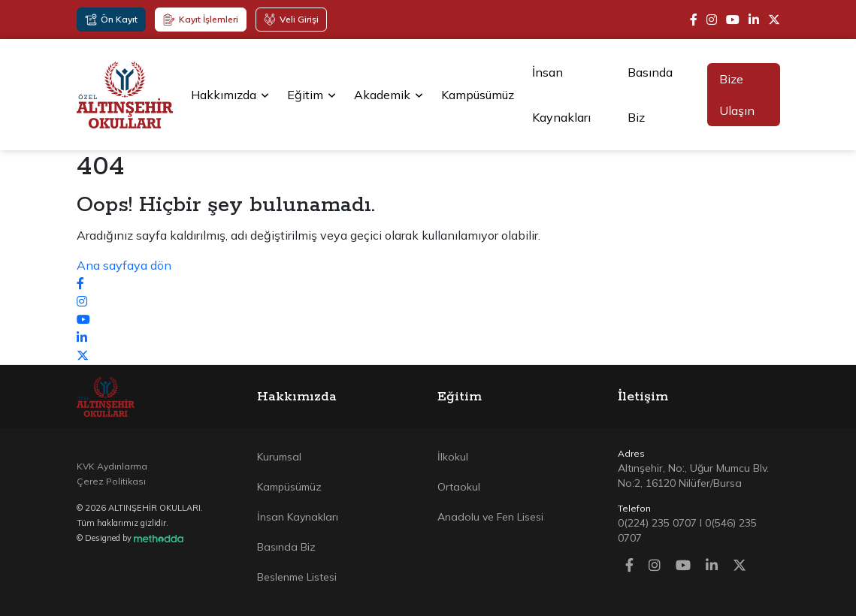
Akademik (389, 95)
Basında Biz (650, 95)
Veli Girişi (291, 20)
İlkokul (453, 457)
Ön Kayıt (111, 20)
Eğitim (312, 95)
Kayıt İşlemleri (201, 20)
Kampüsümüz (478, 95)
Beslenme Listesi (297, 577)
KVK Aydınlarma (112, 466)
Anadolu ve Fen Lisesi (490, 517)
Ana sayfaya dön (124, 265)
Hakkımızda (230, 95)
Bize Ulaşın (737, 95)
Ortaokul (459, 487)
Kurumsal (279, 457)
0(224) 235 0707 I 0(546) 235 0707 (687, 530)
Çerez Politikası (111, 481)
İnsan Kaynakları (561, 95)
